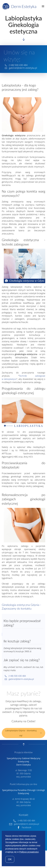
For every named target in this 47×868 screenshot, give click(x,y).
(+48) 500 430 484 (18, 65)
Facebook (23, 827)
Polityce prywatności (29, 852)
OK (10, 859)
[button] (43, 6)
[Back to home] (20, 6)
